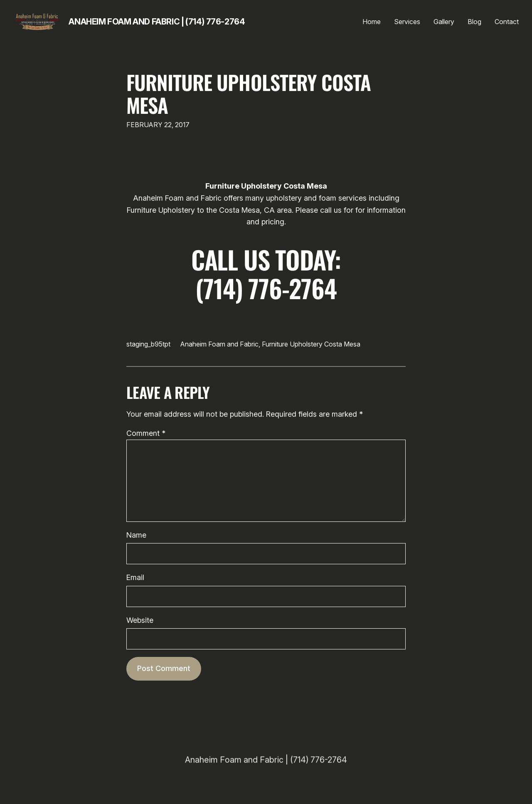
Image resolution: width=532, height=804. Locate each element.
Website (140, 620)
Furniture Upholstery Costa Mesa (249, 93)
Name (136, 535)
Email (135, 577)
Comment (146, 433)
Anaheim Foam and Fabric (219, 344)
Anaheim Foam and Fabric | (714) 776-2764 (157, 22)
